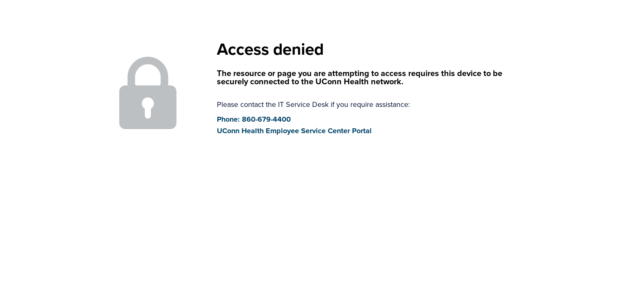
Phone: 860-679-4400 (254, 119)
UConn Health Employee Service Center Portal (294, 131)
